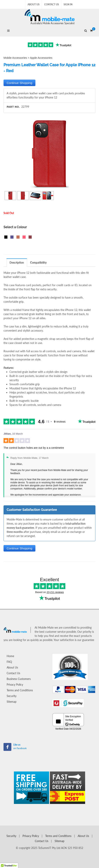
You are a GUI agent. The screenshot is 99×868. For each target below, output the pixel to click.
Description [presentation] (17, 263)
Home (10, 656)
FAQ (9, 662)
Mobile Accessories (15, 58)
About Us (34, 4)
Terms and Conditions (20, 690)
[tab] (17, 263)
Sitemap (12, 702)
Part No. (13, 107)
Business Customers (19, 679)
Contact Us (52, 4)
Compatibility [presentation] (38, 263)
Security (12, 696)
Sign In (68, 4)
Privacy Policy (15, 685)
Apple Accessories (41, 58)
